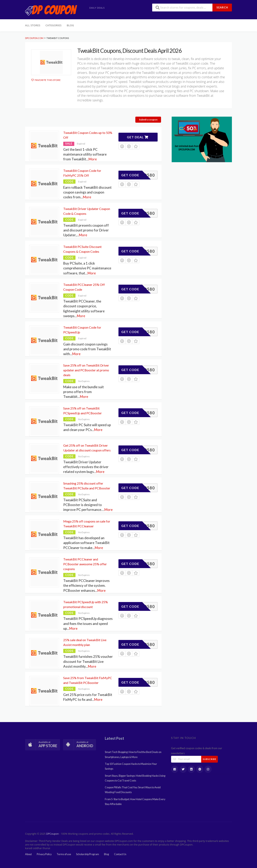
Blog (70, 25)
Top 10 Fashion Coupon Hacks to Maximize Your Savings (131, 766)
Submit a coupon (148, 120)
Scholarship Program (88, 854)
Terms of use (64, 854)
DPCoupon (52, 834)
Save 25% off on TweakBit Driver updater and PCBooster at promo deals (86, 370)
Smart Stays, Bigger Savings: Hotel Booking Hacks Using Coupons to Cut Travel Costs (135, 778)
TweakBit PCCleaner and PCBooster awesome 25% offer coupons (85, 564)
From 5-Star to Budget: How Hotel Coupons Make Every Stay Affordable (135, 802)
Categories (54, 25)
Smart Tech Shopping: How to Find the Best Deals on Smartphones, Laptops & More (133, 754)
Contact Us (120, 854)
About (28, 854)
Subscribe (210, 759)
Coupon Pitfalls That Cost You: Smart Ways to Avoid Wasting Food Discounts (133, 790)
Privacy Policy (44, 854)
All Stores (33, 25)
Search (222, 7)
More (93, 159)
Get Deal (138, 137)
